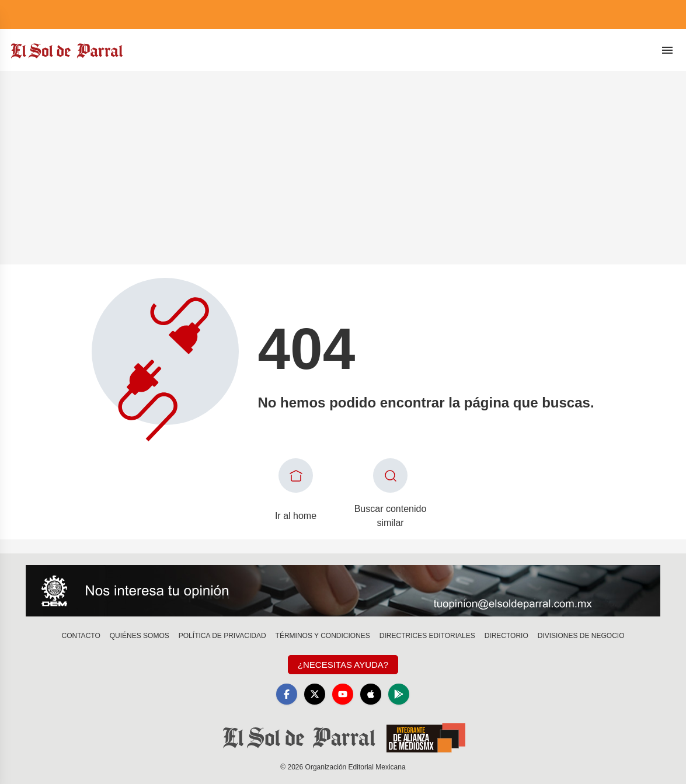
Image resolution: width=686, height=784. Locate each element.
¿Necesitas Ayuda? (343, 665)
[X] (315, 694)
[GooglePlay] (399, 694)
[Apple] (371, 694)
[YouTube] (343, 694)
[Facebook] (287, 694)
